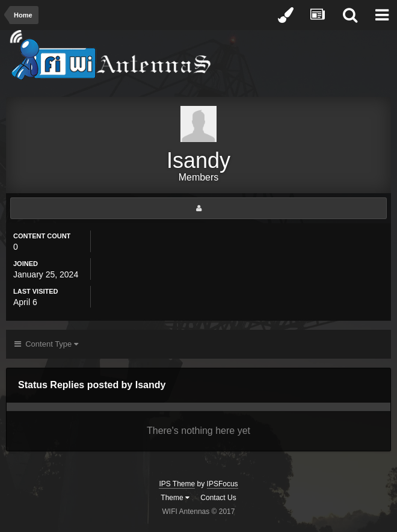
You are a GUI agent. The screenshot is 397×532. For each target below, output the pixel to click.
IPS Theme (177, 484)
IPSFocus (223, 484)
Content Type (46, 344)
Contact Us (218, 498)
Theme (175, 498)
